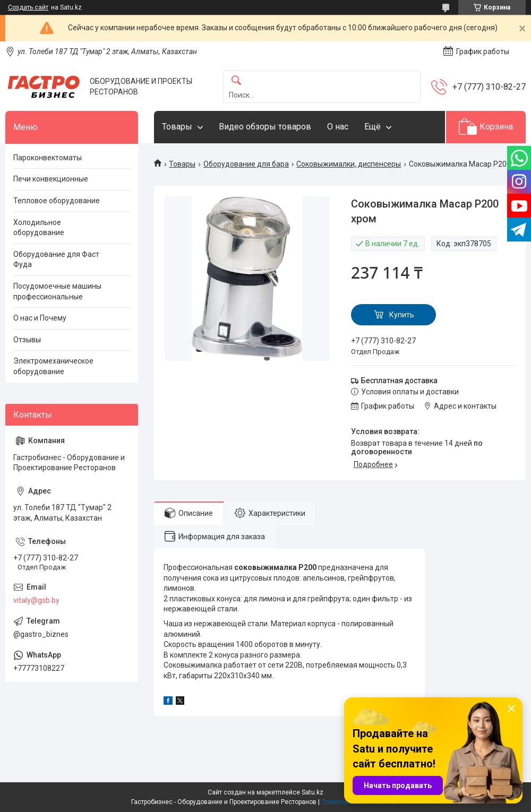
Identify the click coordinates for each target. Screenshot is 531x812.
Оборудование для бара (246, 164)
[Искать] (236, 81)
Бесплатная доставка (399, 381)
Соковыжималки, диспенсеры (349, 164)
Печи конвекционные (51, 179)
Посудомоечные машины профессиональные (57, 291)
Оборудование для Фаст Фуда (56, 260)
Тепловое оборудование (57, 201)
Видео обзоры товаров (265, 127)
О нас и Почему (40, 318)
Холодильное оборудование (39, 228)
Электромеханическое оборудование (53, 366)
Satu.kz (312, 792)
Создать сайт (28, 7)
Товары (177, 127)
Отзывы (27, 340)
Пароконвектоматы (48, 158)
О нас (338, 127)
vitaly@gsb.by (36, 600)
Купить (402, 315)
